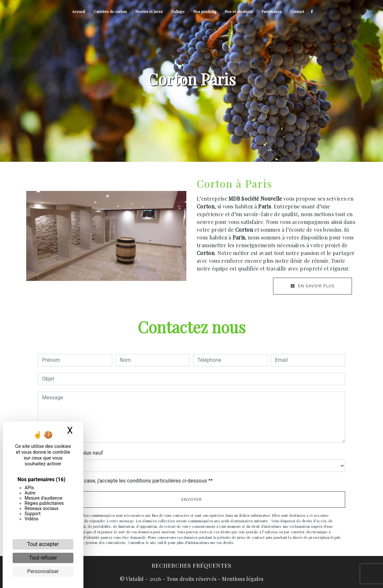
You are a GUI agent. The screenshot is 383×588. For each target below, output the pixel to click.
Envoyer (191, 499)
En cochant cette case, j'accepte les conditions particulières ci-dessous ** (129, 481)
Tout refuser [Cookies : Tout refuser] (43, 558)
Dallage (178, 11)
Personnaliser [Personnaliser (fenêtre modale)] (43, 571)
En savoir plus (312, 286)
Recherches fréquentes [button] (192, 565)
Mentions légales (242, 579)
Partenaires (272, 11)
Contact (297, 11)
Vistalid (135, 579)
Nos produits (205, 11)
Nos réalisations (239, 11)
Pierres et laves (149, 11)
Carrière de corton (110, 11)
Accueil (79, 11)
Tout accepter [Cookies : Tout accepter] (43, 544)
